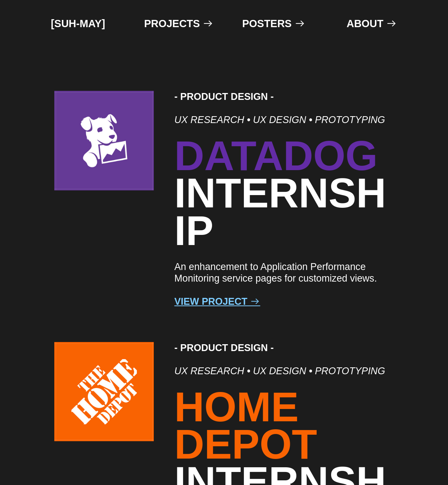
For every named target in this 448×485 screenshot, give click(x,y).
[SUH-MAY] (78, 24)
